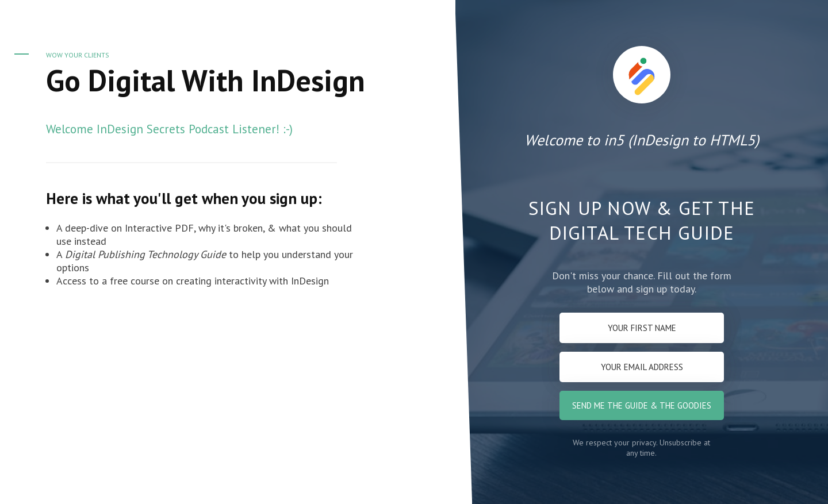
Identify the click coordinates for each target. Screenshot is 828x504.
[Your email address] (642, 367)
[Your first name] (642, 328)
